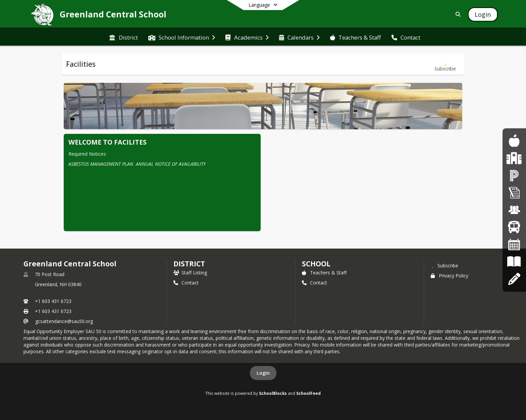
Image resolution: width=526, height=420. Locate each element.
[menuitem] (123, 37)
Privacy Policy (450, 276)
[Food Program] (514, 141)
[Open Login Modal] (483, 14)
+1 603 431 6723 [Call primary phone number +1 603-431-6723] (53, 301)
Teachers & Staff (324, 273)
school (316, 264)
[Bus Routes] (514, 227)
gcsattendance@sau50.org (64, 321)
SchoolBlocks (273, 393)
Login (263, 373)
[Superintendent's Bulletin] (514, 193)
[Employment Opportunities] (514, 210)
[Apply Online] (514, 279)
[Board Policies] (514, 262)
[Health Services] (514, 158)
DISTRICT (189, 264)
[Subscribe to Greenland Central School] (444, 265)
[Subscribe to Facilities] (445, 64)
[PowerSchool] (514, 175)
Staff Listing (190, 273)
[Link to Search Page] (457, 14)
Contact (186, 283)
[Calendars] (514, 244)
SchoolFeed (308, 393)
